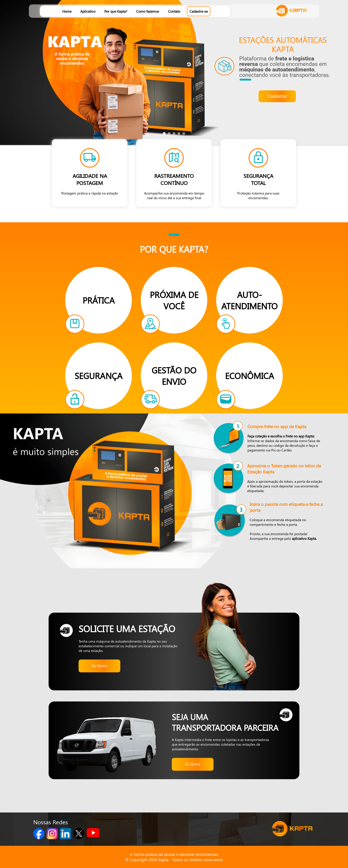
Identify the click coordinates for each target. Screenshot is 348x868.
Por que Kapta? (116, 11)
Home (67, 11)
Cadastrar (277, 96)
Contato (174, 11)
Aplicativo (88, 11)
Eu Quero (99, 666)
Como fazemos (148, 11)
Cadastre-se (199, 11)
